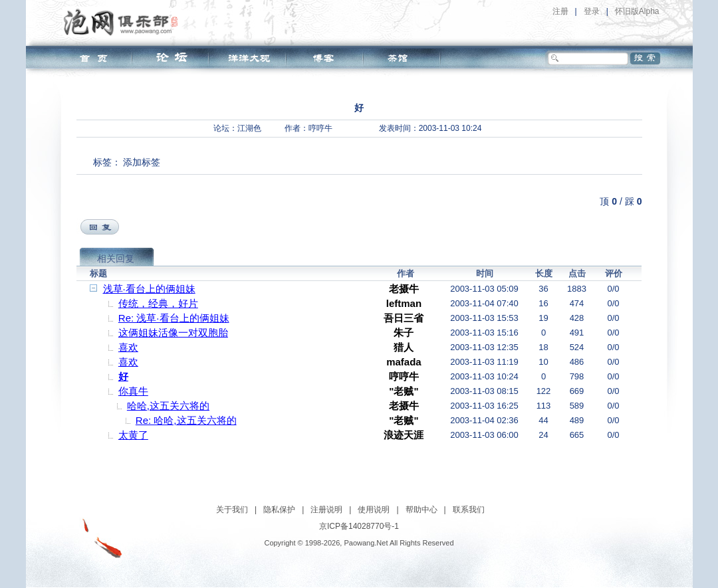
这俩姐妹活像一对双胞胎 (173, 333)
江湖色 (249, 128)
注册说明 (326, 510)
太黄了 (133, 435)
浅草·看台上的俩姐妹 (149, 289)
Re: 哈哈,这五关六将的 (186, 420)
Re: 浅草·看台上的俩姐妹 (174, 318)
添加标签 (142, 162)
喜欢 (128, 347)
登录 (592, 11)
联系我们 (469, 510)
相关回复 (116, 258)
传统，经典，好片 (158, 303)
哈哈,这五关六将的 (168, 406)
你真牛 (133, 391)
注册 (560, 11)
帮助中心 (421, 510)
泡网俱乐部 (124, 22)
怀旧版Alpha (637, 11)
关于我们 (232, 510)
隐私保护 (279, 510)
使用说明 (374, 510)
